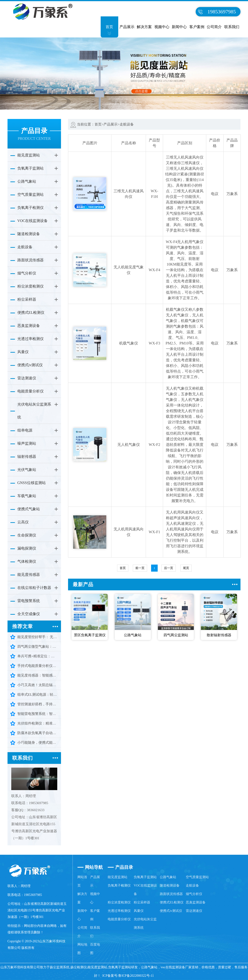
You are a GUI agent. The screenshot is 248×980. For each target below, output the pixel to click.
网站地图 (82, 949)
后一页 (169, 568)
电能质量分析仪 (31, 391)
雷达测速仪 (27, 378)
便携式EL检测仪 (31, 312)
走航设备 (25, 247)
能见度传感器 (29, 575)
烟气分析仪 (27, 273)
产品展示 (127, 27)
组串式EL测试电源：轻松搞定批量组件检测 (38, 695)
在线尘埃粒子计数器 (34, 588)
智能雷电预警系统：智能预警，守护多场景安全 (38, 714)
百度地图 (95, 949)
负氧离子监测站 (31, 168)
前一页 (140, 568)
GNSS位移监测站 (32, 483)
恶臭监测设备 (29, 326)
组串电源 (25, 430)
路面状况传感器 (31, 260)
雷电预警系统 (29, 601)
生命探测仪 (27, 535)
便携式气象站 (29, 509)
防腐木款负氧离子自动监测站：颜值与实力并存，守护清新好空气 (38, 733)
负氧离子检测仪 (31, 208)
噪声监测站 (27, 443)
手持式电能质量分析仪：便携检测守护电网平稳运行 (38, 666)
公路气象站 (27, 181)
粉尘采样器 (27, 299)
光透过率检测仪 (31, 339)
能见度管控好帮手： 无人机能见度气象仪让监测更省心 (38, 637)
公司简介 (214, 27)
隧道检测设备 (29, 234)
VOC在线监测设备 (33, 221)
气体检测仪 (27, 561)
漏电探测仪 (27, 548)
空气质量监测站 (31, 194)
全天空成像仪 (29, 614)
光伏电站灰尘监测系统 (34, 411)
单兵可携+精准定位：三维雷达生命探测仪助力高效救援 (38, 656)
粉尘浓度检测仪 (31, 286)
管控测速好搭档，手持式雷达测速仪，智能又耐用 (38, 704)
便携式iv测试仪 (30, 365)
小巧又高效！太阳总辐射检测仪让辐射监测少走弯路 (38, 685)
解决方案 (144, 27)
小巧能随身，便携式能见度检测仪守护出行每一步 (38, 743)
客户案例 (197, 27)
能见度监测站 (29, 155)
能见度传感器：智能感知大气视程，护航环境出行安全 (38, 675)
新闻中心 (179, 27)
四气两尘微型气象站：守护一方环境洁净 (38, 647)
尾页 (186, 568)
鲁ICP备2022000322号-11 (136, 976)
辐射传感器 (27, 457)
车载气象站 (27, 496)
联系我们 (232, 27)
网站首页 (82, 881)
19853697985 (222, 12)
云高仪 (23, 522)
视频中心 (162, 27)
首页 (109, 27)
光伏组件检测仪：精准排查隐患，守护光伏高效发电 (38, 723)
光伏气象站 (27, 470)
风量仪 (23, 352)
